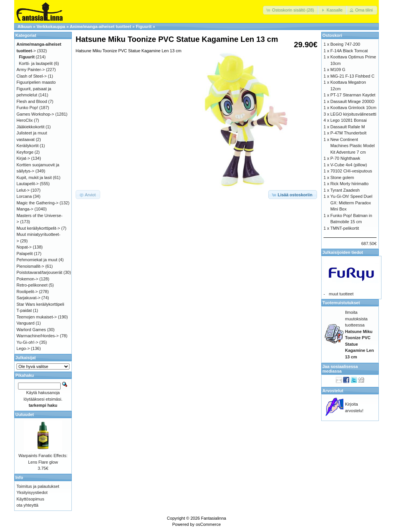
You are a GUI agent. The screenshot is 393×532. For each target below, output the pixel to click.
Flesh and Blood (32, 101)
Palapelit (25, 254)
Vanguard (26, 323)
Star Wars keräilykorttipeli (40, 304)
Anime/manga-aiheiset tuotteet (101, 27)
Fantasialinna (214, 518)
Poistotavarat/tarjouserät (39, 272)
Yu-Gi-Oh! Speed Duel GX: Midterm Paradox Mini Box (351, 203)
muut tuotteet (341, 294)
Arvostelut (333, 391)
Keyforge (25, 152)
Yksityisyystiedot (32, 492)
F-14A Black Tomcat (349, 51)
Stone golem (342, 177)
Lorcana (24, 196)
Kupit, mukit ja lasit (34, 177)
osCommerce (208, 524)
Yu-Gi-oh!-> (27, 342)
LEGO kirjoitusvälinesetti (353, 114)
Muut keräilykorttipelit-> (38, 228)
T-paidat (24, 310)
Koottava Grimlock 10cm (353, 108)
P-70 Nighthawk (345, 158)
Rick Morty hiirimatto (350, 184)
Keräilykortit (27, 146)
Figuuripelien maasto (36, 82)
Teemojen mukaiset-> (37, 317)
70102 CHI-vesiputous (351, 171)
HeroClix (25, 120)
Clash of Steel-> (32, 76)
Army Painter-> (31, 70)
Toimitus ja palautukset (38, 486)
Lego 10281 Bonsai (349, 120)
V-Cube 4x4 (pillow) (349, 165)
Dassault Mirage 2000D (353, 101)
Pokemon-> (27, 279)
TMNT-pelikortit (345, 228)
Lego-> (23, 348)
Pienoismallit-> (30, 266)
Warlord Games (31, 330)
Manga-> (25, 209)
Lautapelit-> (28, 184)
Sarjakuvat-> (28, 298)
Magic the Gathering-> (37, 203)
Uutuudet (25, 414)
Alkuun (25, 27)
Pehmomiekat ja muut (37, 260)
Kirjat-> (23, 158)
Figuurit (144, 27)
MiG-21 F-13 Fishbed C (353, 76)
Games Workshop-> (35, 114)
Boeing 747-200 (345, 44)
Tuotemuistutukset (341, 303)
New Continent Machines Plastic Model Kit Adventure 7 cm (353, 146)
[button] (291, 10)
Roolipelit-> (27, 292)
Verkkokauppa (51, 27)
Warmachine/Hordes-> (38, 336)
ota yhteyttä (27, 505)
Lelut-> (23, 190)
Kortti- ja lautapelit (36, 63)
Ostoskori (332, 35)
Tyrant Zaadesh (345, 190)
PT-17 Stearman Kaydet (353, 95)
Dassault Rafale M (348, 127)
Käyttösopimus (30, 499)
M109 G (338, 70)
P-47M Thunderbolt (348, 133)
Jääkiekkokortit (31, 127)
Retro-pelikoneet (32, 285)
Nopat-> (24, 247)
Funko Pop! (27, 108)
